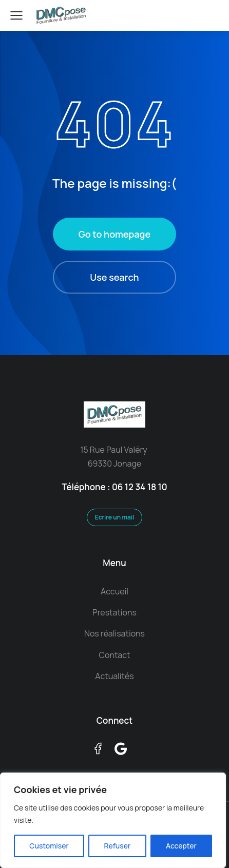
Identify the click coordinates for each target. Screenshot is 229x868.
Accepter (181, 846)
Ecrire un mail (115, 517)
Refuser (117, 846)
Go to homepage (115, 234)
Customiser (49, 846)
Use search (114, 277)
